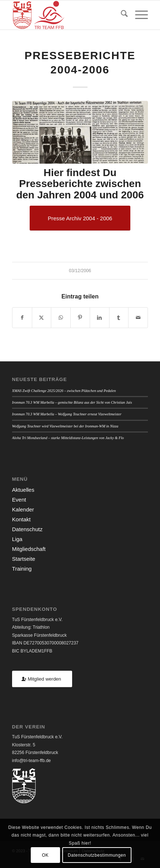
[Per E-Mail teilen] (138, 318)
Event (19, 500)
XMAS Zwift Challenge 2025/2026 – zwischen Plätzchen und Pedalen (64, 391)
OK (45, 855)
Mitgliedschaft (29, 549)
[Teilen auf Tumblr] (119, 318)
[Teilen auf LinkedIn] (100, 318)
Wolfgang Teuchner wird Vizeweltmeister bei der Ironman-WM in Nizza (65, 426)
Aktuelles (23, 490)
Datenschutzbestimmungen (97, 855)
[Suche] (121, 15)
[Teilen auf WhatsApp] (61, 318)
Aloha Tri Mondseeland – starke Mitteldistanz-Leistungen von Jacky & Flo (68, 438)
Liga (17, 539)
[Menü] (138, 15)
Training (22, 569)
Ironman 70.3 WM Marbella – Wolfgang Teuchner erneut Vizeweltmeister (67, 414)
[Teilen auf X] (42, 318)
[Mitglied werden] (42, 679)
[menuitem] (121, 15)
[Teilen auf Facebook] (22, 318)
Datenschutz (27, 529)
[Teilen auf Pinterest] (80, 318)
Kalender (23, 509)
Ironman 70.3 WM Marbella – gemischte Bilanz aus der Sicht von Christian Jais (72, 402)
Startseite (24, 559)
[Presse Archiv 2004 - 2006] (80, 218)
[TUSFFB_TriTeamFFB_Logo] (66, 15)
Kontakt (21, 519)
